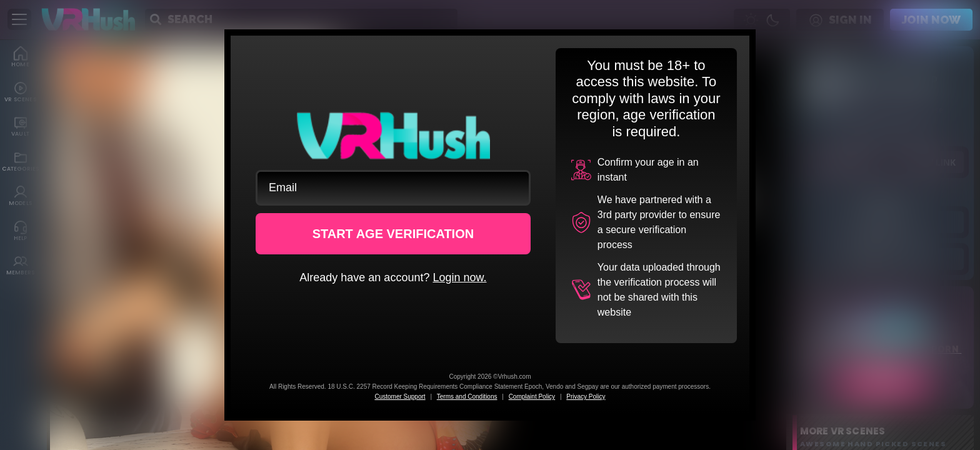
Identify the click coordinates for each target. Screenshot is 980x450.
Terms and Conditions (467, 397)
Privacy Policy (586, 397)
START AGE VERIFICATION (393, 234)
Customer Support (400, 397)
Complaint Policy (532, 397)
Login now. (459, 277)
